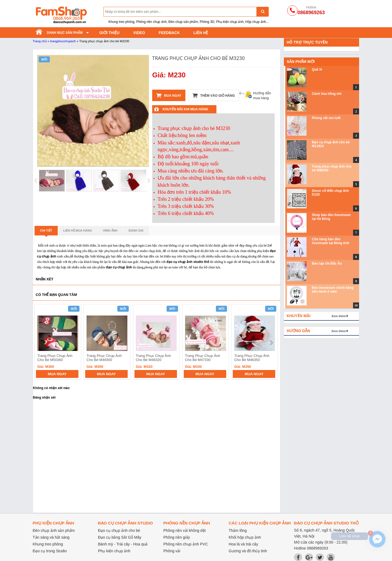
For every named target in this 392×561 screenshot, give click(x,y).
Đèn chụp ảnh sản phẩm (54, 530)
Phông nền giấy (177, 537)
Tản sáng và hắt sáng (51, 537)
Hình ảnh (110, 231)
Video (139, 33)
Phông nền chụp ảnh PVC (186, 544)
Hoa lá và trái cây (243, 544)
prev (42, 343)
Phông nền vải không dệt (185, 530)
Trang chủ (40, 41)
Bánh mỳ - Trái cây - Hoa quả (123, 544)
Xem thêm (339, 316)
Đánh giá (136, 231)
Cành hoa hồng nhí (327, 94)
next (271, 343)
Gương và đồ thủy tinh (248, 551)
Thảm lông (238, 530)
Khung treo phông (48, 544)
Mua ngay (169, 95)
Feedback (169, 33)
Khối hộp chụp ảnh (245, 537)
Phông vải (172, 551)
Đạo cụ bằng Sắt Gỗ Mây (120, 537)
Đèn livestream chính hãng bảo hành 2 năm (333, 290)
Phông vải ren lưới (326, 118)
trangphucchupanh (63, 41)
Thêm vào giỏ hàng (214, 95)
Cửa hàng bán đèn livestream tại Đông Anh (331, 241)
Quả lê (317, 69)
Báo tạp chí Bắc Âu (327, 263)
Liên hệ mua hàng (78, 231)
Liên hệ (201, 33)
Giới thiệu (109, 33)
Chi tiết (46, 232)
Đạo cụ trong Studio (50, 551)
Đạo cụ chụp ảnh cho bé (119, 530)
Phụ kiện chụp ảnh (114, 551)
